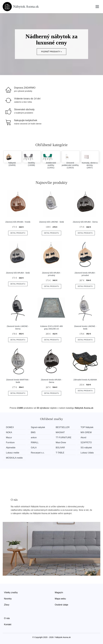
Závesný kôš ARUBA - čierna (85, 222)
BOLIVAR (61, 448)
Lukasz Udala (88, 453)
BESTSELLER (63, 427)
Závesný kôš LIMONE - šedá (51, 222)
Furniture (10, 442)
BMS (33, 432)
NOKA (9, 432)
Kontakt (8, 624)
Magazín (59, 592)
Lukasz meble (13, 453)
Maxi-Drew (61, 442)
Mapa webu (60, 599)
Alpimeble (11, 448)
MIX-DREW (87, 432)
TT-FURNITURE (64, 438)
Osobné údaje (62, 605)
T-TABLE (60, 453)
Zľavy (7, 605)
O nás (7, 618)
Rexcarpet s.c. (38, 453)
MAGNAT (61, 432)
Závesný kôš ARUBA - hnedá (18, 222)
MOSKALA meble (14, 458)
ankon (34, 438)
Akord (84, 438)
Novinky (8, 599)
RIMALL (35, 442)
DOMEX (10, 427)
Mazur (9, 438)
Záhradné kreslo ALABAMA (85, 380)
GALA (34, 448)
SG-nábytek (87, 448)
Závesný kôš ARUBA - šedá (18, 273)
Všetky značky (11, 592)
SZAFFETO (87, 442)
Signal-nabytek (38, 427)
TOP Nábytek (88, 427)
